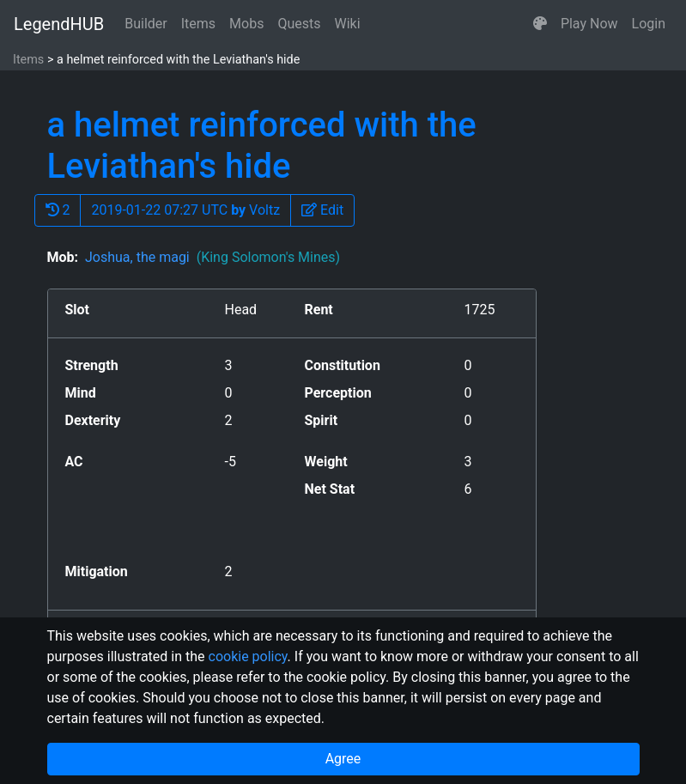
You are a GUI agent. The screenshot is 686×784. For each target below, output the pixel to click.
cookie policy (248, 656)
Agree (343, 759)
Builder (146, 24)
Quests (299, 24)
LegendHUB (59, 24)
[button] (540, 24)
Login (649, 24)
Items (198, 24)
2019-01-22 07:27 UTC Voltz (185, 210)
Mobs (246, 24)
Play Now (589, 24)
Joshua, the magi (212, 257)
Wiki (348, 24)
